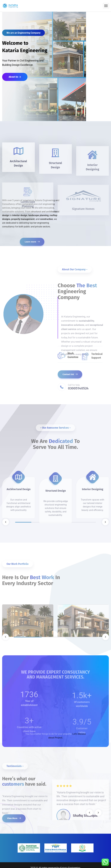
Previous (6, 522)
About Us (15, 77)
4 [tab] (72, 522)
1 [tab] (23, 522)
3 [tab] (55, 522)
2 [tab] (39, 522)
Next (105, 522)
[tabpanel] (18, 482)
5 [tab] (88, 522)
